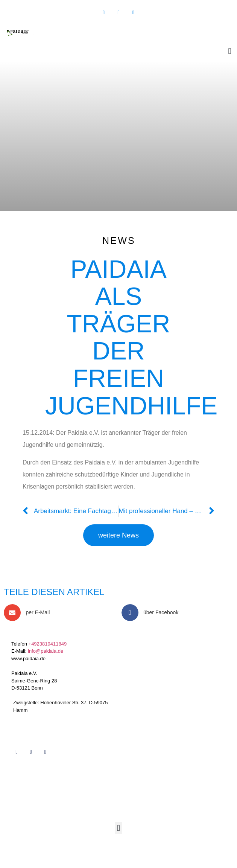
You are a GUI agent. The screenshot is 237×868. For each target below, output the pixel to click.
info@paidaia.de (46, 651)
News (119, 241)
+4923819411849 (48, 644)
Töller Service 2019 (68, 849)
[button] (230, 51)
